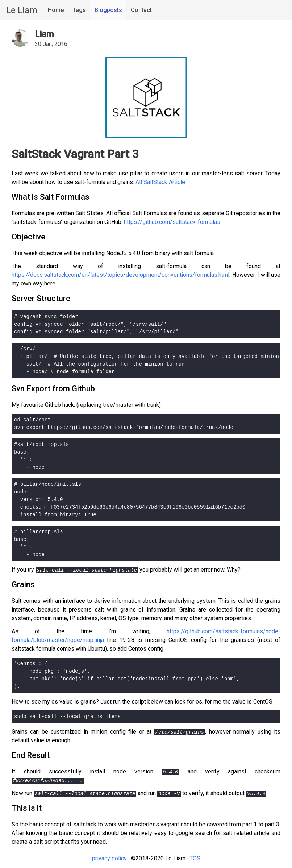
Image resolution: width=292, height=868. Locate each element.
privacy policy (109, 858)
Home (56, 10)
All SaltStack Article (160, 182)
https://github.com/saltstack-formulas (172, 222)
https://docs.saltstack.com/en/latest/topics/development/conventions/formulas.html (120, 275)
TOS (195, 858)
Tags (79, 10)
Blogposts (108, 10)
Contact (141, 10)
